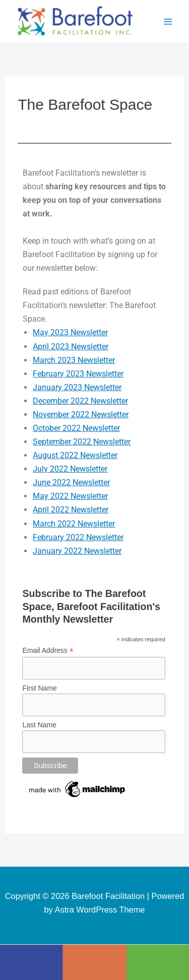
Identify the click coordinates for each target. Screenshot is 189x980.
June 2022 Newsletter (71, 482)
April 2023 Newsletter (71, 347)
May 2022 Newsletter (70, 496)
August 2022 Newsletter (75, 455)
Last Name (39, 725)
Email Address (48, 651)
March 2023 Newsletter (74, 360)
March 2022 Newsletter (74, 524)
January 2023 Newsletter (77, 387)
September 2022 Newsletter (82, 442)
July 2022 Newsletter (70, 469)
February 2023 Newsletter (78, 374)
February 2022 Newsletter (78, 537)
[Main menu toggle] (168, 21)
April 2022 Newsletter (71, 510)
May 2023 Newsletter (70, 332)
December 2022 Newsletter (80, 401)
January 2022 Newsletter (77, 551)
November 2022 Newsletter (81, 414)
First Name (39, 688)
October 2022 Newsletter (76, 428)
